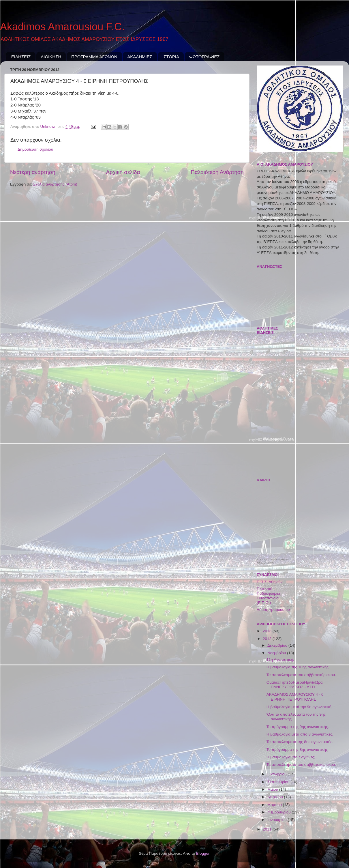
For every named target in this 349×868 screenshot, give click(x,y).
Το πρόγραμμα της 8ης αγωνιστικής (297, 750)
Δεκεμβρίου (278, 645)
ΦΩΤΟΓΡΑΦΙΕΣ (204, 57)
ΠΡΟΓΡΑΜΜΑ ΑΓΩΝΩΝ (94, 57)
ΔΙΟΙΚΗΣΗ (51, 57)
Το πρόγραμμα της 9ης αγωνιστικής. (298, 727)
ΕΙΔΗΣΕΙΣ (21, 57)
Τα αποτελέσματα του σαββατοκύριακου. (301, 675)
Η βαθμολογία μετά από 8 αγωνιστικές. (300, 734)
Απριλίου (276, 797)
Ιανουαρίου (277, 820)
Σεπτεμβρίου (279, 782)
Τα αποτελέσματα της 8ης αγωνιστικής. (300, 742)
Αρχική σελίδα (123, 172)
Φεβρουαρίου (279, 812)
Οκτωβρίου (277, 774)
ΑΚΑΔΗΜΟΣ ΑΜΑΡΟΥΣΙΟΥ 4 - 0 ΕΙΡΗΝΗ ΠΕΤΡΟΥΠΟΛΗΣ (295, 697)
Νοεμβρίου (277, 653)
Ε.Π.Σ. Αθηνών (270, 582)
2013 (268, 631)
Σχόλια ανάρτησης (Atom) (55, 184)
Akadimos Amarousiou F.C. (62, 27)
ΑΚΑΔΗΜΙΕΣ (140, 57)
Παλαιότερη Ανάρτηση (217, 172)
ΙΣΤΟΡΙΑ (171, 57)
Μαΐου (273, 789)
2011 (268, 829)
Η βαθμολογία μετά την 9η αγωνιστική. (300, 707)
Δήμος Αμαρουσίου (273, 610)
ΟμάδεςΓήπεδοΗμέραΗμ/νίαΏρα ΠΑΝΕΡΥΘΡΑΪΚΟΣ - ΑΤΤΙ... (295, 685)
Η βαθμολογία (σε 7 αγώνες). (291, 757)
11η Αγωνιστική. (280, 660)
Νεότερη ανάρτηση (33, 172)
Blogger (203, 853)
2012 (268, 639)
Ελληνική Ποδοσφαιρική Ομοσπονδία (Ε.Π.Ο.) (269, 596)
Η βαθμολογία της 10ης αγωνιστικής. (298, 667)
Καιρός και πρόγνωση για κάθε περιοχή (273, 561)
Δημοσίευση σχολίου (35, 149)
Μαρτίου (275, 805)
